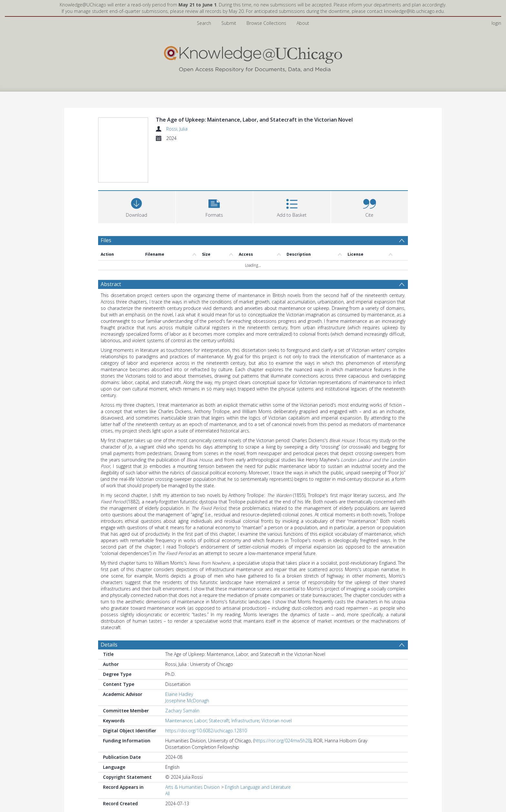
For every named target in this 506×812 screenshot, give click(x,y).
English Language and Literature (258, 787)
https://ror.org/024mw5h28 (282, 741)
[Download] (137, 206)
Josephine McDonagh (187, 701)
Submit (229, 23)
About (303, 23)
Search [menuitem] (204, 23)
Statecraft (219, 721)
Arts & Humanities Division (192, 787)
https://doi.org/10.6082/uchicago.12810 (206, 731)
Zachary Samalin (182, 711)
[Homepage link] (253, 58)
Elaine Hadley (179, 694)
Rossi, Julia (177, 129)
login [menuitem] (496, 23)
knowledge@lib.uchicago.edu (414, 11)
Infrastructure (245, 721)
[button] (214, 206)
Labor (200, 721)
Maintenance (179, 721)
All (167, 793)
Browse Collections (266, 23)
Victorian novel (277, 721)
